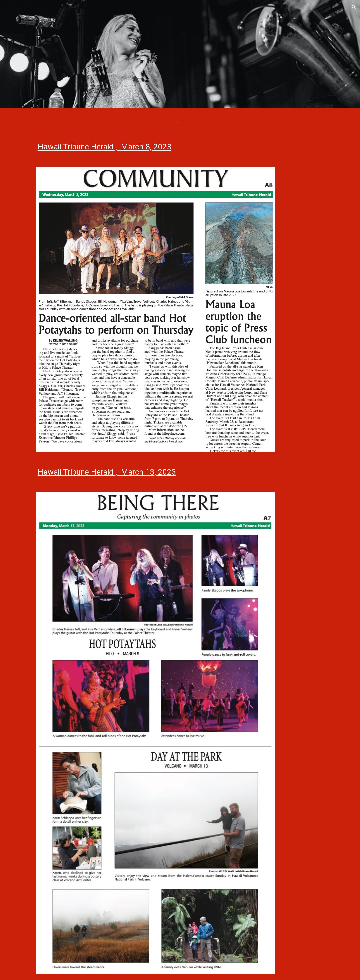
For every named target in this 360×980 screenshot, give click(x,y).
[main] (180, 147)
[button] (354, 7)
